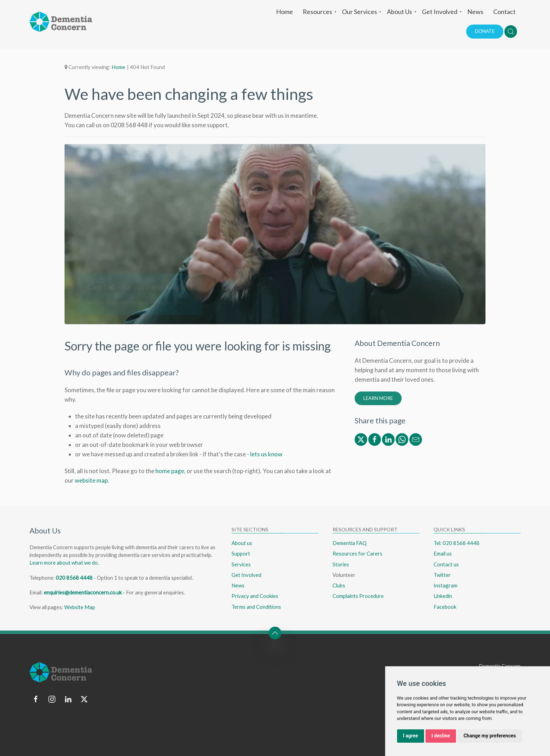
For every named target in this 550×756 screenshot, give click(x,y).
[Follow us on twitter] (84, 699)
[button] (511, 32)
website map (91, 480)
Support (241, 553)
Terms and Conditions (256, 607)
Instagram (445, 585)
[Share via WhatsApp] (402, 439)
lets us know (266, 454)
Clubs (339, 585)
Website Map (80, 607)
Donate (485, 31)
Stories (341, 564)
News (475, 12)
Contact (504, 12)
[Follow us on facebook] (36, 699)
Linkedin (443, 596)
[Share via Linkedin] (388, 439)
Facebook (445, 607)
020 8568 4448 (74, 578)
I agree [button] (411, 736)
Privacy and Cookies (255, 596)
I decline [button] (441, 736)
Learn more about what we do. (64, 563)
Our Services (362, 12)
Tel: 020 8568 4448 (457, 543)
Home (284, 12)
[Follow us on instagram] (52, 699)
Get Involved (442, 12)
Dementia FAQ (350, 543)
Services (241, 564)
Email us (443, 553)
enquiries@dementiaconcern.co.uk (83, 592)
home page (170, 471)
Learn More (378, 398)
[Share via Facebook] (375, 439)
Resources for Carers (357, 553)
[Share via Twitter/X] (361, 439)
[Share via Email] (416, 439)
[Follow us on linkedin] (68, 699)
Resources (320, 12)
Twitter (442, 575)
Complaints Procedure (358, 596)
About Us (402, 12)
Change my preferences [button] (489, 736)
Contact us (446, 564)
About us (242, 543)
